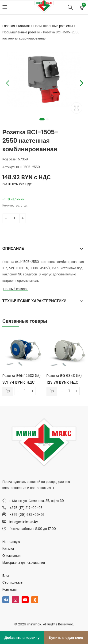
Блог (6, 576)
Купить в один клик (66, 638)
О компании (11, 556)
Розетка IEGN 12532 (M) (22, 376)
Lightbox (77, 108)
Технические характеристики (34, 301)
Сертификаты (13, 582)
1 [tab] (42, 119)
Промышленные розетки (21, 32)
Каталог (24, 26)
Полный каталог (16, 289)
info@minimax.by (24, 522)
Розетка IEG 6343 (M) (64, 376)
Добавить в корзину (22, 638)
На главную (11, 542)
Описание (13, 248)
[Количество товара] (14, 218)
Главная (9, 26)
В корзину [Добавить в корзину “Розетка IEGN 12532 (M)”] (8, 391)
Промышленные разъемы (53, 26)
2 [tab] (47, 119)
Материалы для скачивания (24, 563)
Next (81, 82)
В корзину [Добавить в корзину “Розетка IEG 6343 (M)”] (52, 391)
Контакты (9, 589)
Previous (7, 82)
